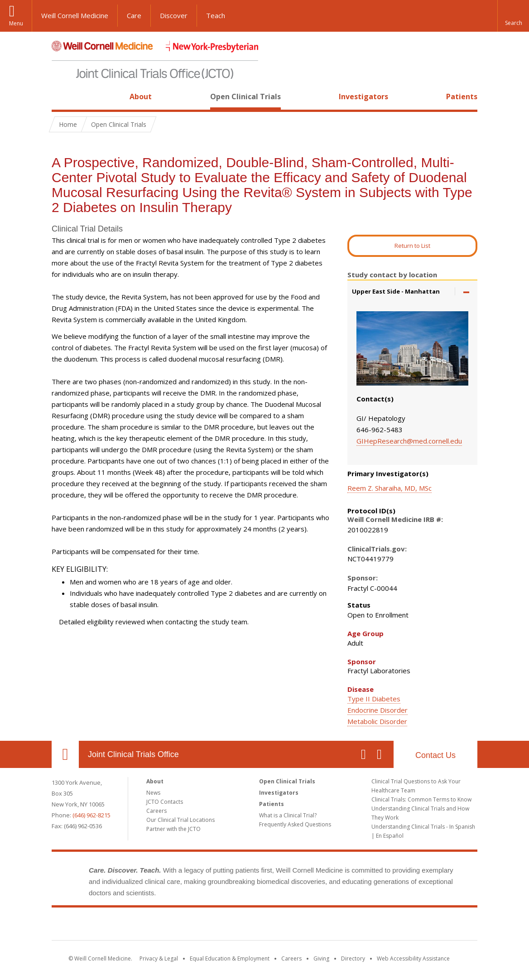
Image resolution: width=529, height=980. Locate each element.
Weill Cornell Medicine (75, 15)
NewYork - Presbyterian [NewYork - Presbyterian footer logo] (340, 926)
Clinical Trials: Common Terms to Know (421, 799)
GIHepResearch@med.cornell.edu (409, 441)
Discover (174, 15)
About (141, 97)
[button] (513, 16)
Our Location (65, 754)
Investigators (363, 97)
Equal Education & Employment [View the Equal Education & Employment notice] (230, 958)
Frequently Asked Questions (295, 824)
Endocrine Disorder (378, 710)
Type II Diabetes (374, 699)
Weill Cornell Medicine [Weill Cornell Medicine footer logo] (198, 926)
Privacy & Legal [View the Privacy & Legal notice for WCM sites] (159, 958)
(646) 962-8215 (91, 815)
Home (62, 97)
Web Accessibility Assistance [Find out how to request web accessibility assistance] (413, 958)
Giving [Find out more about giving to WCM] (321, 958)
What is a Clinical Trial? (288, 815)
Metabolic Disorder (377, 721)
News (153, 793)
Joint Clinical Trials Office (133, 754)
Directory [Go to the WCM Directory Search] (353, 958)
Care (134, 15)
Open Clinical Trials (245, 97)
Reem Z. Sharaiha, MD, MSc (390, 488)
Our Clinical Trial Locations (180, 820)
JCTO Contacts (165, 802)
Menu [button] (16, 23)
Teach (216, 15)
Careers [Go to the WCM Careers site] (291, 958)
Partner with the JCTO (173, 829)
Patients (462, 97)
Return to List (412, 246)
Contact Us (435, 755)
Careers (156, 811)
